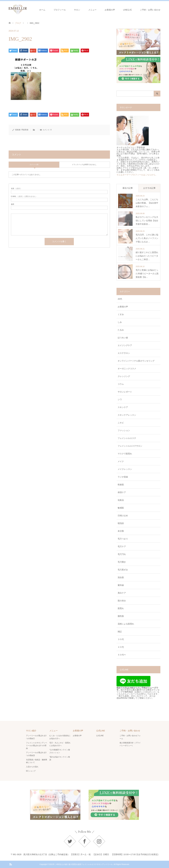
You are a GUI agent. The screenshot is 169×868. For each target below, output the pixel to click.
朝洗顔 (121, 523)
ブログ (18, 23)
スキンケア (123, 407)
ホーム (42, 10)
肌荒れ (121, 608)
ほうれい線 (123, 338)
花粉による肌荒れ (126, 624)
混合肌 (121, 577)
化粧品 (121, 500)
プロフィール (60, 10)
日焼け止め (123, 516)
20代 (120, 299)
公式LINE (100, 736)
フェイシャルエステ (127, 438)
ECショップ (31, 771)
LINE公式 (127, 10)
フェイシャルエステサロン (130, 446)
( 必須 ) (16, 189)
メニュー (92, 10)
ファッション (124, 430)
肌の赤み (122, 601)
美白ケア (122, 593)
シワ (120, 399)
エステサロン (124, 353)
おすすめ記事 (149, 188)
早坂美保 (25, 130)
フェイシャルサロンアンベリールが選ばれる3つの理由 (37, 746)
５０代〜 (122, 655)
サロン (77, 10)
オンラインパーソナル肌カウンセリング (136, 361)
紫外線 (121, 585)
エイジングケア (125, 345)
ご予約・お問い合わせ (150, 10)
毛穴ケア (122, 546)
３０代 (121, 639)
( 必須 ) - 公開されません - (24, 196)
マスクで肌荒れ (125, 454)
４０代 (121, 647)
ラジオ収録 (123, 477)
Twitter (70, 841)
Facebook (84, 841)
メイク (121, 461)
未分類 (121, 531)
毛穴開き (122, 562)
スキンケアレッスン (127, 415)
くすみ (121, 314)
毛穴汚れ (122, 554)
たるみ (121, 330)
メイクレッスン (125, 469)
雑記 (120, 632)
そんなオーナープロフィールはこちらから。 (137, 175)
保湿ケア (122, 492)
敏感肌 (121, 508)
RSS (11, 864)
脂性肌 (121, 616)
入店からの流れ (32, 767)
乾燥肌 (121, 485)
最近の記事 (128, 188)
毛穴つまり (123, 539)
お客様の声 (110, 10)
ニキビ (121, 423)
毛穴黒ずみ (123, 570)
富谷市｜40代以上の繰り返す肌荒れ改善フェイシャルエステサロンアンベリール (81, 864)
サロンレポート (125, 392)
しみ (120, 322)
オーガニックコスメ (127, 369)
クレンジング (124, 376)
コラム (121, 384)
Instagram (99, 841)
